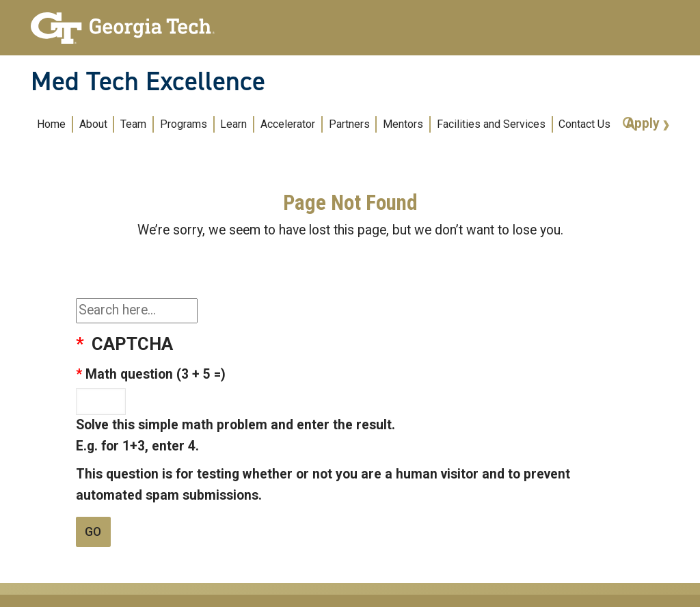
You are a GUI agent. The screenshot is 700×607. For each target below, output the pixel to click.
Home (51, 124)
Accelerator (288, 124)
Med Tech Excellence (148, 81)
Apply (645, 123)
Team (133, 124)
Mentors (403, 124)
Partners (349, 124)
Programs (184, 124)
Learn (233, 124)
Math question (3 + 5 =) (156, 374)
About (93, 124)
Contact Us (584, 124)
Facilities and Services (491, 124)
